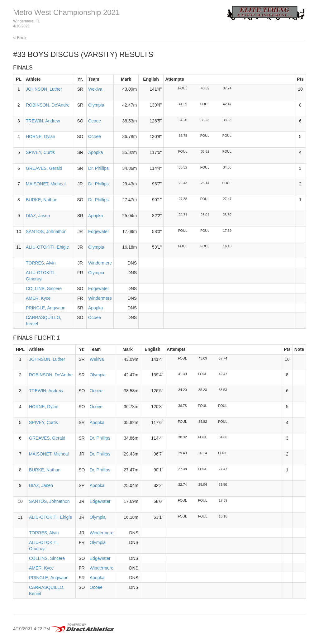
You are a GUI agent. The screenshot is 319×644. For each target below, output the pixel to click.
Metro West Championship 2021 (66, 12)
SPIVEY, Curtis (40, 152)
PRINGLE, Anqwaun (46, 308)
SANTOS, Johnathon (46, 231)
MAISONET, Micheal (46, 184)
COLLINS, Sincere (44, 289)
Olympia (96, 105)
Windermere (100, 263)
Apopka (95, 152)
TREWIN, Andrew (43, 121)
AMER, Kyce (38, 298)
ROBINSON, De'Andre (48, 105)
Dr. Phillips (98, 168)
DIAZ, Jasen (38, 216)
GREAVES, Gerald (44, 168)
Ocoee (95, 121)
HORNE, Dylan (40, 136)
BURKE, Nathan (42, 200)
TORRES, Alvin (41, 263)
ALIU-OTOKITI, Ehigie (47, 247)
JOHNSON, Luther (44, 89)
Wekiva (95, 89)
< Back (20, 38)
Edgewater (99, 231)
